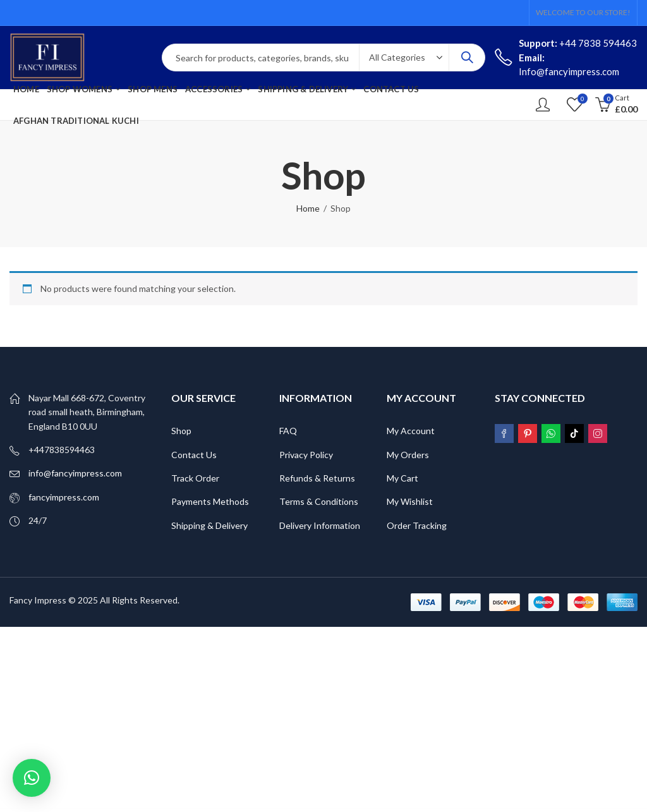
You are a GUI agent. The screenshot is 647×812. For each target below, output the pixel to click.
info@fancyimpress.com (75, 473)
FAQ (288, 431)
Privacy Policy (306, 455)
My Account (411, 431)
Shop (181, 431)
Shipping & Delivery (209, 525)
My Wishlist (410, 501)
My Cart (402, 478)
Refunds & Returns (317, 478)
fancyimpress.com (64, 497)
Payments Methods (210, 501)
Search (467, 58)
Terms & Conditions (319, 501)
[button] (32, 778)
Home (308, 208)
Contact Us (194, 455)
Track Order (195, 478)
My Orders (408, 455)
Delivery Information (320, 525)
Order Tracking (417, 525)
